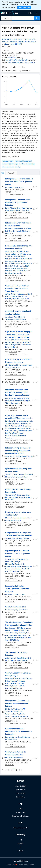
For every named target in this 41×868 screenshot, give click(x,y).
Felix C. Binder (10, 231)
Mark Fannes (19, 187)
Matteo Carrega (22, 365)
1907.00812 (13, 665)
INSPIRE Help (20, 812)
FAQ (20, 809)
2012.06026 (9, 578)
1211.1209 (9, 192)
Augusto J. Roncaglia (17, 42)
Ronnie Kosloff (20, 595)
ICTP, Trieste (14, 640)
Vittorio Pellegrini (11, 345)
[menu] (31, 13)
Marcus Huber (15, 211)
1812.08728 (9, 744)
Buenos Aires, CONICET (13, 44)
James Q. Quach (11, 538)
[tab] (9, 173)
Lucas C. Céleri (21, 231)
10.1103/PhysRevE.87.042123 (15, 194)
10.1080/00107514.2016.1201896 (17, 617)
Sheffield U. (16, 564)
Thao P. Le (9, 475)
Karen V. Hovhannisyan (13, 208)
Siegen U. (18, 688)
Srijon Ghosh (10, 456)
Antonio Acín (25, 211)
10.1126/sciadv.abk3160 (14, 581)
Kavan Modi (18, 317)
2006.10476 (9, 721)
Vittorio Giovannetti (12, 403)
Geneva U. (23, 638)
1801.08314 (13, 599)
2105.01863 (13, 693)
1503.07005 (13, 324)
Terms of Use (20, 797)
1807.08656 (13, 408)
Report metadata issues (20, 816)
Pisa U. (8, 426)
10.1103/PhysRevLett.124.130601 (17, 668)
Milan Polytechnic (17, 566)
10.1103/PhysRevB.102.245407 (16, 375)
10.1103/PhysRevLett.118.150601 (17, 241)
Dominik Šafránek (17, 296)
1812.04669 (9, 505)
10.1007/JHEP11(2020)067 (19, 443)
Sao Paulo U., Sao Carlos (19, 716)
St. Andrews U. (16, 569)
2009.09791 (13, 372)
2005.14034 (13, 525)
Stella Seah (9, 679)
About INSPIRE (20, 786)
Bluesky (20, 843)
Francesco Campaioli (13, 229)
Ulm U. (10, 256)
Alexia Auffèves (22, 661)
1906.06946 (9, 762)
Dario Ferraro (10, 337)
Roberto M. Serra (11, 740)
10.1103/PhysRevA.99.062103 (15, 747)
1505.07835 (9, 645)
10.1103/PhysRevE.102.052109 (16, 724)
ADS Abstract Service (27, 63)
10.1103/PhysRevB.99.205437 (15, 507)
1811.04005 (13, 278)
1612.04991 (13, 238)
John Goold (9, 317)
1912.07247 (29, 440)
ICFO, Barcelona (23, 252)
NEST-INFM (27, 342)
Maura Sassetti (16, 520)
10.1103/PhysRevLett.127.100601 (17, 695)
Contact (20, 851)
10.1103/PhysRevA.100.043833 (16, 385)
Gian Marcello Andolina (13, 398)
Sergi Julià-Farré (11, 252)
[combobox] (23, 18)
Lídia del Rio (17, 630)
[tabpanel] (20, 475)
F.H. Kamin (9, 709)
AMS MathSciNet (14, 63)
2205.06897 (12, 58)
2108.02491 (13, 304)
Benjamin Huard (11, 661)
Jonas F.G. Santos (24, 737)
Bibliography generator (20, 828)
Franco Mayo (7, 39)
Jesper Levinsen (19, 475)
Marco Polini (23, 431)
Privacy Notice (20, 793)
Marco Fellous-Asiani (24, 658)
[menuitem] (30, 13)
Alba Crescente (10, 365)
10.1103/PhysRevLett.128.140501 (17, 306)
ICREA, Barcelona (21, 271)
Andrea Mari (13, 401)
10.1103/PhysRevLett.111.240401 (17, 218)
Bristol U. (8, 630)
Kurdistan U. (18, 709)
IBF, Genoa (19, 337)
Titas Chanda (19, 456)
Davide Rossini (15, 424)
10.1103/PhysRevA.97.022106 (15, 484)
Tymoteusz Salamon (12, 254)
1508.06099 (9, 615)
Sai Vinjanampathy (12, 610)
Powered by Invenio (21, 861)
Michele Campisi (24, 401)
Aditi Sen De (28, 456)
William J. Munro (23, 538)
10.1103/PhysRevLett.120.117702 (17, 354)
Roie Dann (9, 758)
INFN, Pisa (25, 424)
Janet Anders (23, 610)
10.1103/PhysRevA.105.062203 (16, 60)
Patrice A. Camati (11, 737)
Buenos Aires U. (17, 39)
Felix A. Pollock (26, 229)
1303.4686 (13, 215)
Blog (21, 840)
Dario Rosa (16, 299)
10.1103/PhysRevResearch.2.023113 (18, 280)
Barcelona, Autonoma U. (14, 273)
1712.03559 (9, 482)
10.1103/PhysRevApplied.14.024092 (17, 546)
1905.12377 (13, 461)
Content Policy (20, 790)
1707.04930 (13, 352)
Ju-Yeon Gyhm (10, 294)
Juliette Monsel (11, 658)
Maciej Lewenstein (17, 268)
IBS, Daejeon (20, 294)
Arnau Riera (18, 256)
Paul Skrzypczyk (11, 628)
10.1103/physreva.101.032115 (15, 464)
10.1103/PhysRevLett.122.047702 (17, 410)
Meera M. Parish (11, 477)
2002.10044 (13, 543)
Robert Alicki (10, 187)
